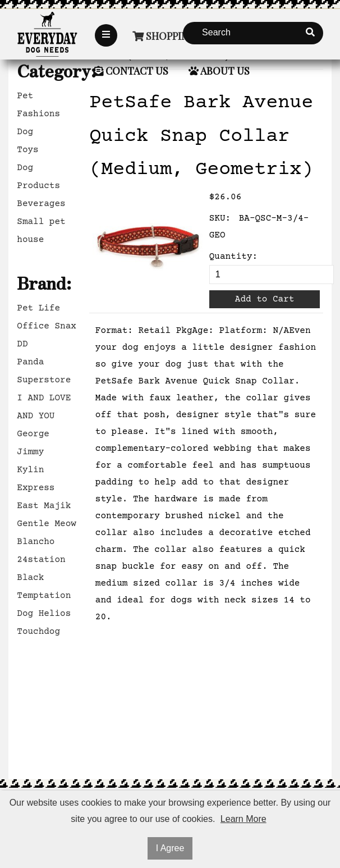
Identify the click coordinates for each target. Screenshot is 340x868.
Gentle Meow (47, 524)
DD (22, 344)
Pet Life (38, 308)
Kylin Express (36, 479)
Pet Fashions (38, 105)
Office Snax (47, 326)
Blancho (36, 542)
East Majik (44, 506)
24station (41, 560)
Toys (27, 150)
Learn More (243, 819)
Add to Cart (265, 299)
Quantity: (233, 257)
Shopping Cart (178, 36)
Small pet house (41, 231)
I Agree (170, 848)
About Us (219, 71)
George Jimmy (33, 443)
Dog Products (38, 177)
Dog (25, 132)
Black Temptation (44, 587)
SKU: (220, 218)
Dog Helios (44, 614)
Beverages (41, 204)
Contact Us (131, 71)
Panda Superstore (44, 371)
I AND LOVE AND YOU (44, 407)
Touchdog (38, 632)
